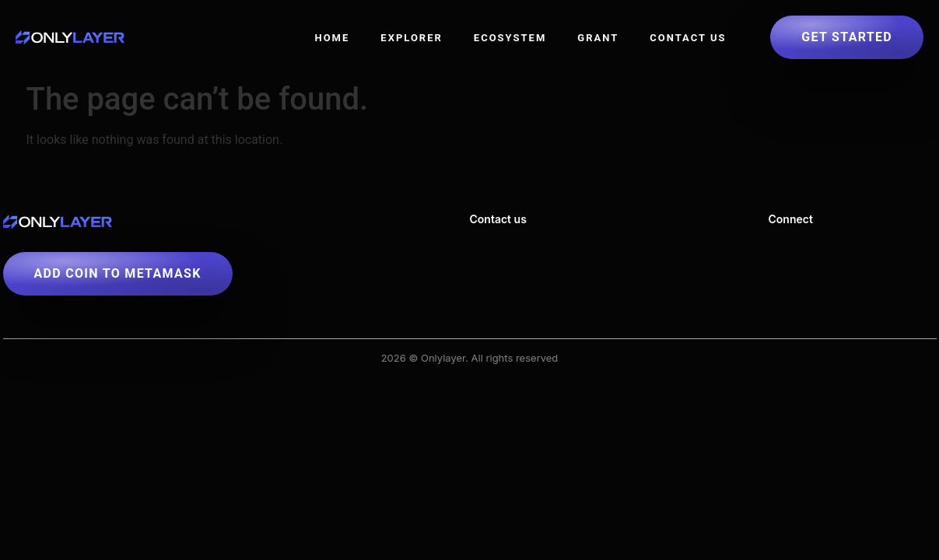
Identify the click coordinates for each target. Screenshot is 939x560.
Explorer (412, 38)
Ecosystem (510, 38)
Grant (598, 38)
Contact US (688, 38)
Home (332, 38)
